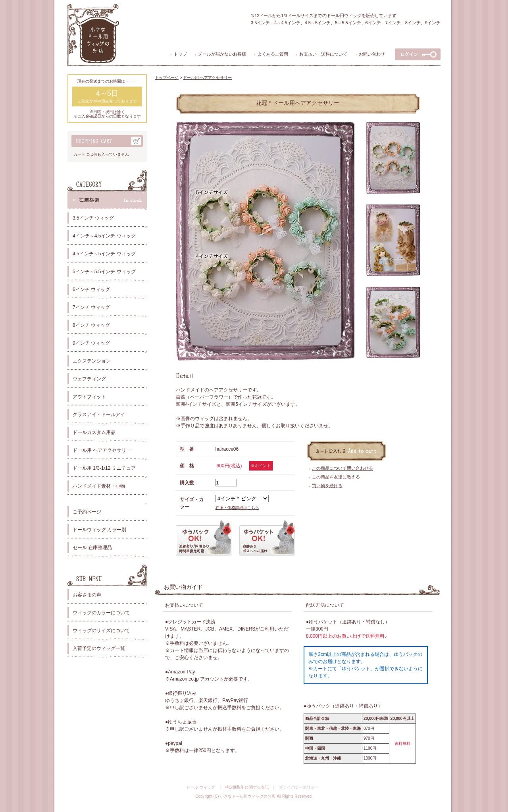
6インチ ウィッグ (91, 289)
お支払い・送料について (323, 54)
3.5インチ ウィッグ (93, 218)
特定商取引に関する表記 (247, 787)
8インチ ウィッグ (91, 325)
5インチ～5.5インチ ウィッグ (104, 272)
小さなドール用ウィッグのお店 (248, 796)
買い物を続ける (327, 486)
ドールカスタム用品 (94, 432)
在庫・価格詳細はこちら (237, 508)
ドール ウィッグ (201, 787)
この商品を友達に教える (336, 477)
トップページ (167, 78)
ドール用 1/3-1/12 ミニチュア (104, 468)
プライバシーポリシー (299, 787)
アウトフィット (89, 397)
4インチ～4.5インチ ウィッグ (104, 236)
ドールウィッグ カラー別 (99, 530)
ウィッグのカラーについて (101, 613)
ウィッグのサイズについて (101, 631)
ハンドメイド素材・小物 (99, 486)
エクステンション (92, 361)
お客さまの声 (87, 595)
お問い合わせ (372, 54)
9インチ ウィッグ (91, 343)
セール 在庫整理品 (92, 548)
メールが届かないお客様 (222, 54)
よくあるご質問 (273, 54)
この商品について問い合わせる (343, 468)
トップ (180, 54)
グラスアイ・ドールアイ (99, 415)
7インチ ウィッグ (91, 307)
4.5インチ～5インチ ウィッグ (104, 254)
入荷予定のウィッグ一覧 (99, 648)
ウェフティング (89, 379)
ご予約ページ (87, 512)
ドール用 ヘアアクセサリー (102, 450)
